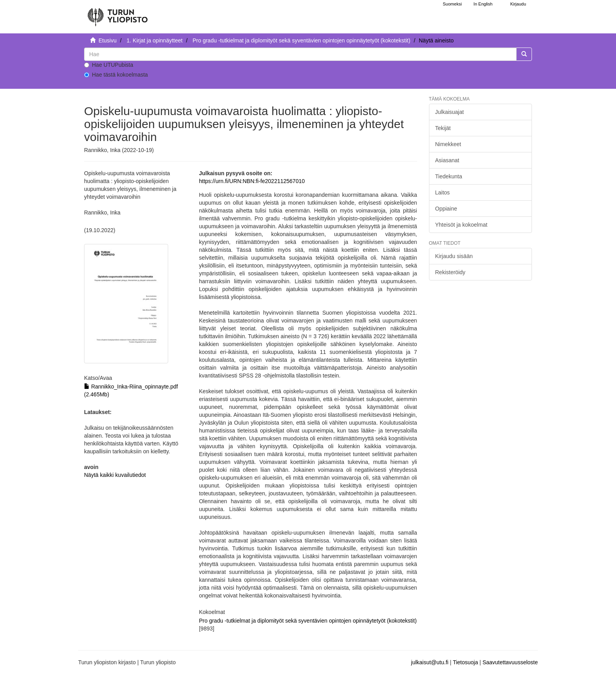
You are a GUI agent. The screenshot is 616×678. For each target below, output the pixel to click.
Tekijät (443, 128)
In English (483, 4)
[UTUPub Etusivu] (117, 14)
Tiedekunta (449, 176)
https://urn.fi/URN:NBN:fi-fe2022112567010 (252, 181)
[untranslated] (300, 54)
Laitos (443, 192)
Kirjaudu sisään (454, 256)
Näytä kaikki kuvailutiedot (115, 475)
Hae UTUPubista (109, 65)
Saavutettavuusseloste (510, 662)
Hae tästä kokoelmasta (116, 75)
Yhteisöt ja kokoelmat (461, 225)
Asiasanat (447, 160)
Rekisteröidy (450, 272)
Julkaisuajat (450, 112)
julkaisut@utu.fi (430, 662)
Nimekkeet (448, 144)
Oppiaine (446, 209)
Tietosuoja (466, 662)
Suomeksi (452, 4)
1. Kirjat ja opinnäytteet (154, 40)
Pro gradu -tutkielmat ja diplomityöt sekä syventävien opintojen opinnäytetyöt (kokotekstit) (301, 40)
